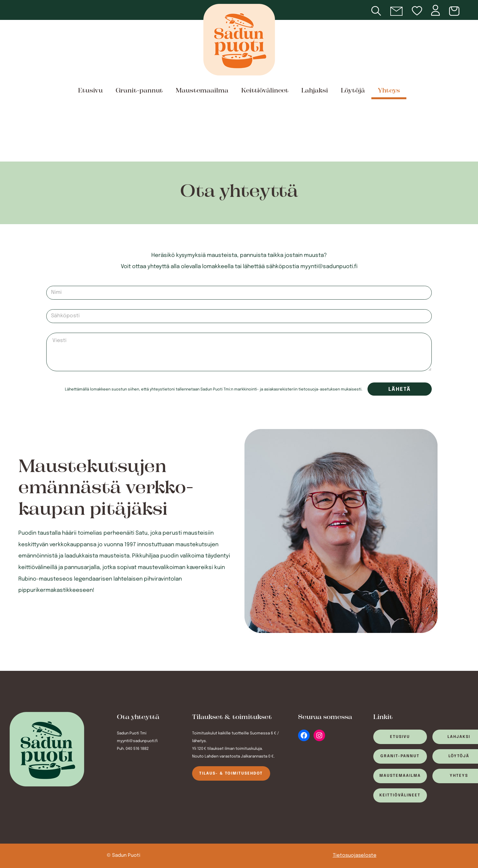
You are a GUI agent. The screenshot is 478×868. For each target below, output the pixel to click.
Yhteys (389, 91)
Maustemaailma (202, 91)
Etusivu (90, 91)
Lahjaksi (315, 91)
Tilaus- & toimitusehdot (231, 774)
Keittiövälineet (265, 91)
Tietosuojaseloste (355, 856)
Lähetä (400, 390)
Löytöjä (353, 91)
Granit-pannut (139, 91)
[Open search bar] (384, 11)
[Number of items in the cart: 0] (455, 12)
